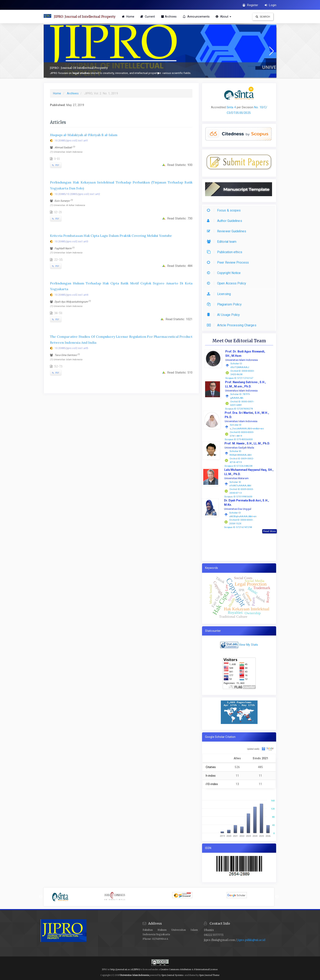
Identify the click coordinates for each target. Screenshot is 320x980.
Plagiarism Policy (225, 304)
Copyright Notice (225, 273)
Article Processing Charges (233, 325)
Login (271, 5)
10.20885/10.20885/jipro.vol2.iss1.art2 (77, 194)
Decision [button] (247, 107)
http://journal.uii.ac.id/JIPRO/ (125, 969)
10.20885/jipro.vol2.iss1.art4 (71, 295)
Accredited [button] (218, 107)
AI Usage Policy (224, 315)
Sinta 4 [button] (231, 107)
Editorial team (223, 242)
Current (149, 17)
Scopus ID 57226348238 (238, 466)
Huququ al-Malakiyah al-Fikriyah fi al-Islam (84, 135)
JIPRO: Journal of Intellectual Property (86, 17)
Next (277, 897)
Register (250, 5)
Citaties (211, 767)
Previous (41, 897)
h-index (211, 776)
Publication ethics (226, 252)
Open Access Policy (227, 283)
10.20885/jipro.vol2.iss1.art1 (71, 141)
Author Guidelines (226, 221)
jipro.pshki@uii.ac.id (251, 940)
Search (263, 17)
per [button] (238, 107)
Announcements (198, 17)
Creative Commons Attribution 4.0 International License (189, 969)
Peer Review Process (229, 262)
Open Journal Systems (172, 975)
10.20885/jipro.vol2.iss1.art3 (71, 242)
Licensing (220, 294)
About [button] (225, 17)
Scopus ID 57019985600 (238, 497)
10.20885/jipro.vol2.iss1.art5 (71, 348)
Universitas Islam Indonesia (134, 975)
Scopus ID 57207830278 (239, 409)
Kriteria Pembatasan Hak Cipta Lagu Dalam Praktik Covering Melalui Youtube (111, 236)
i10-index (212, 784)
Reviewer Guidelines (228, 231)
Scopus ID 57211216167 (239, 378)
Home (130, 17)
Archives (170, 17)
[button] (158, 73)
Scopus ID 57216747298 (238, 527)
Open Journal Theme (209, 975)
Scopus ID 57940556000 (239, 439)
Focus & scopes (225, 210)
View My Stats (248, 645)
